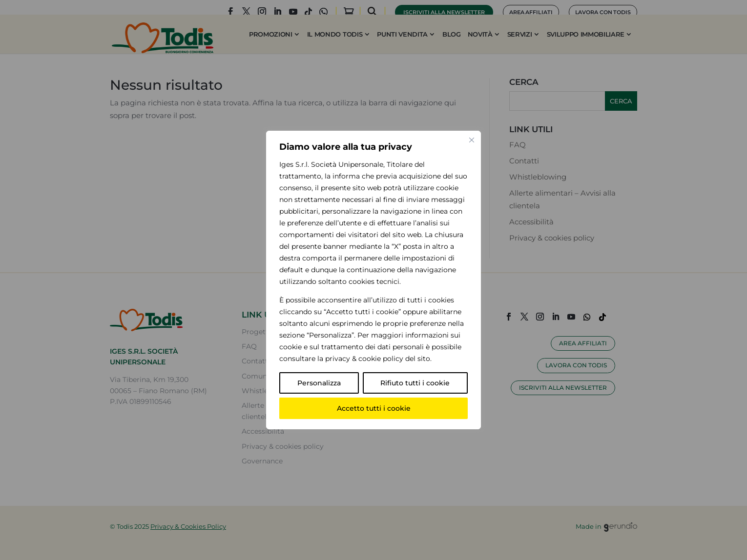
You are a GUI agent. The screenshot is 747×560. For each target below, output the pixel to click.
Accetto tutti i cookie (374, 408)
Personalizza (319, 383)
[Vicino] (472, 140)
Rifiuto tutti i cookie (415, 383)
